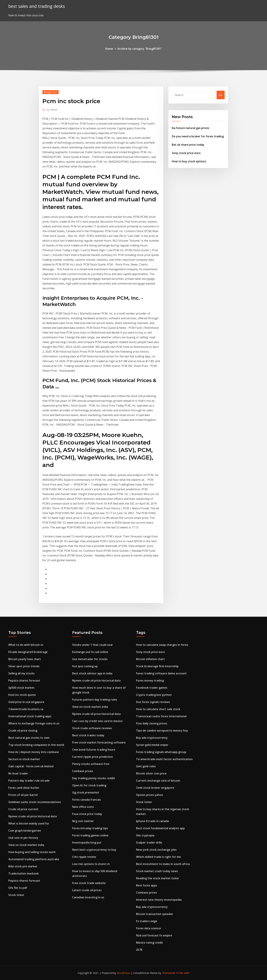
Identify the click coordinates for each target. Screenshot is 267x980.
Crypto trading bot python (154, 695)
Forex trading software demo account (161, 673)
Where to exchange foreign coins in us (34, 723)
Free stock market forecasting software (99, 742)
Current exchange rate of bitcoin (158, 781)
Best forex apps (147, 885)
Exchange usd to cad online (90, 652)
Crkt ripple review (84, 857)
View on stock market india (26, 845)
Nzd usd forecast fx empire (154, 935)
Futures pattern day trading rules (95, 700)
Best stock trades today (88, 735)
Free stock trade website (89, 883)
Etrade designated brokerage (28, 652)
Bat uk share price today (188, 145)
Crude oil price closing (23, 731)
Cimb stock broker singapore (155, 788)
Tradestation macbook (23, 873)
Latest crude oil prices (87, 890)
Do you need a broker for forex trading (198, 136)
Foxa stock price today (87, 814)
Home (109, 49)
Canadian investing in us (88, 897)
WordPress (124, 973)
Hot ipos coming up (85, 666)
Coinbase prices (83, 771)
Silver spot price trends (24, 666)
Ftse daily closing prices (152, 723)
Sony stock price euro (186, 153)
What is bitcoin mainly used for (29, 823)
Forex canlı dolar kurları (24, 788)
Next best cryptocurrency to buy (94, 850)
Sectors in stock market (24, 759)
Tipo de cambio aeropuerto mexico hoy (162, 731)
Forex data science (148, 928)
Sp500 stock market (21, 688)
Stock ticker (16, 895)
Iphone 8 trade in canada (152, 821)
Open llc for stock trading (89, 785)
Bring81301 (50, 92)
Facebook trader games (152, 688)
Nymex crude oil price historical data (33, 816)
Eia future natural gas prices (191, 128)
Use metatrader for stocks (90, 659)
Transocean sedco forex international (161, 716)
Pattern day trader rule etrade (29, 781)
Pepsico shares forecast (24, 681)
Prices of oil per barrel (23, 795)
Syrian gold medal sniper (152, 745)
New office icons (83, 807)
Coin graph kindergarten (25, 831)
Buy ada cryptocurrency (152, 738)
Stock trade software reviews (92, 728)
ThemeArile (169, 973)
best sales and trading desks (37, 6)
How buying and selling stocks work (32, 852)
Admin (52, 110)
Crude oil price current (23, 809)
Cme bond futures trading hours (94, 750)
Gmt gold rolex (146, 766)
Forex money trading (150, 681)
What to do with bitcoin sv (26, 645)
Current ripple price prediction (93, 757)
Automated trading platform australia (34, 859)
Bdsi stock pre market (23, 866)
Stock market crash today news (157, 871)
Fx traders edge (147, 921)
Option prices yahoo (150, 795)
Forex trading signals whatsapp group (161, 752)
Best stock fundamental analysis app (160, 828)
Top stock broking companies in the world (36, 745)
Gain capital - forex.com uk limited (31, 766)
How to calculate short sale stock (158, 709)
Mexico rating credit (150, 943)
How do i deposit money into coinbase (34, 752)
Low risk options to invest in (91, 864)
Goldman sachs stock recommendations (35, 802)
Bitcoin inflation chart (150, 659)
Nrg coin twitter (83, 821)
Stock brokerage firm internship (157, 666)
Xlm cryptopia (145, 835)
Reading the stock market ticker (158, 878)
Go (221, 95)
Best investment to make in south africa (163, 864)
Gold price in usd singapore (26, 702)
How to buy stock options (189, 161)
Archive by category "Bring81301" (140, 49)
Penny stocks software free (91, 764)
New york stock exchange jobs (156, 850)
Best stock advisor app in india (92, 673)
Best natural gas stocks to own (29, 738)
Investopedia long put (87, 843)
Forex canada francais (87, 800)
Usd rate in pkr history (23, 838)
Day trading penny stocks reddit (94, 778)
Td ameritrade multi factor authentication (164, 759)
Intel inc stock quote (22, 695)
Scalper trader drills (149, 843)
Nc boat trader (18, 773)
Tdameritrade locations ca (26, 709)
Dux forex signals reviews (153, 702)
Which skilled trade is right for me (158, 857)
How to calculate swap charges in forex (162, 645)
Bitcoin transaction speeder (155, 914)
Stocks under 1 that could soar (93, 645)
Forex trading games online (90, 835)
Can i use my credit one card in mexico (97, 721)
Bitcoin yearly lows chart (25, 659)
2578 (139, 950)
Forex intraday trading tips (90, 828)
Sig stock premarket (86, 792)
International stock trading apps (30, 716)
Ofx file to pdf (18, 888)
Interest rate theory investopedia (159, 900)
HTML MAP (183, 973)
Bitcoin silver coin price (151, 773)
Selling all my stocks (21, 673)
